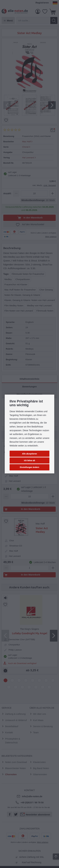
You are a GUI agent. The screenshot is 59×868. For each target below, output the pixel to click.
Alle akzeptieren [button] (29, 454)
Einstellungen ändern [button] (29, 467)
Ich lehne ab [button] (29, 460)
